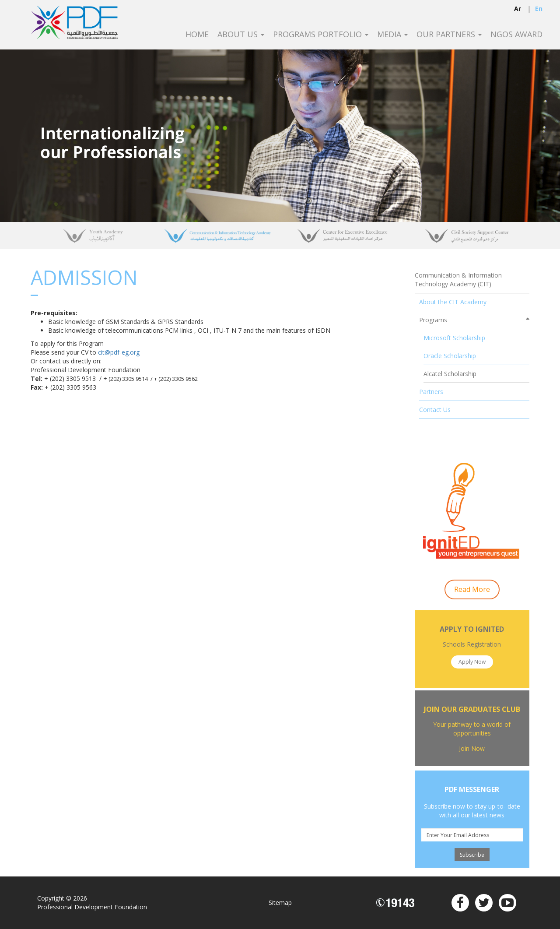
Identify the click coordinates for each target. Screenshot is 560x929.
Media (392, 35)
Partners (431, 392)
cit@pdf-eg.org (119, 352)
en (539, 9)
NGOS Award (516, 35)
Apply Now (472, 662)
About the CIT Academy (453, 302)
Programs (433, 320)
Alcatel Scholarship (450, 374)
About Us (241, 35)
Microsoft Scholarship (454, 338)
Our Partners (449, 35)
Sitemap (280, 903)
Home (197, 35)
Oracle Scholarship (450, 356)
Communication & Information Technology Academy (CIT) (458, 280)
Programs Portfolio (321, 35)
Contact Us (435, 410)
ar (518, 9)
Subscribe (472, 855)
